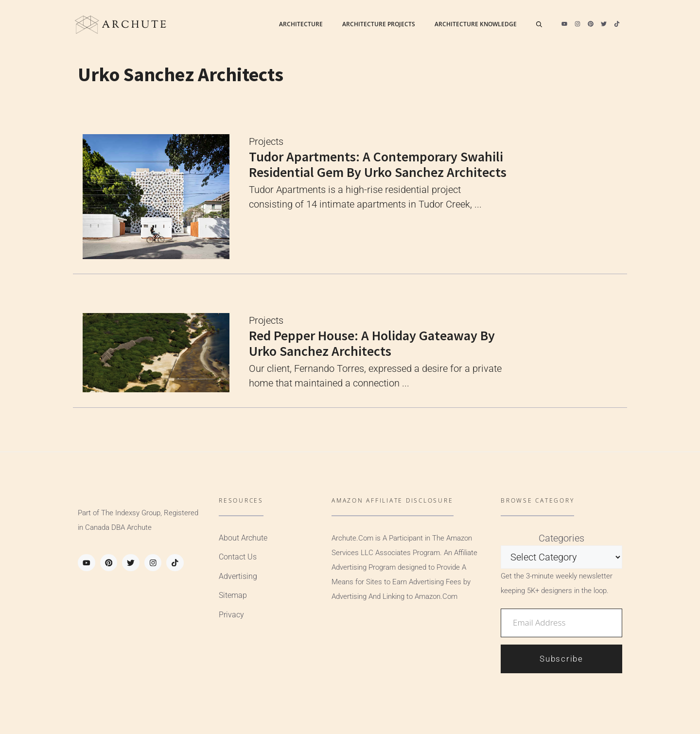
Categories (561, 538)
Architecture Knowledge (476, 24)
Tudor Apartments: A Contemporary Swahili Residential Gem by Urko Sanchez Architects (378, 164)
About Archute (243, 538)
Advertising (238, 576)
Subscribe (561, 659)
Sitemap (233, 595)
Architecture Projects (379, 24)
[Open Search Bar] (539, 24)
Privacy (231, 615)
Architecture (301, 24)
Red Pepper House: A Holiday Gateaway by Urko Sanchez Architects (372, 343)
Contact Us (238, 557)
